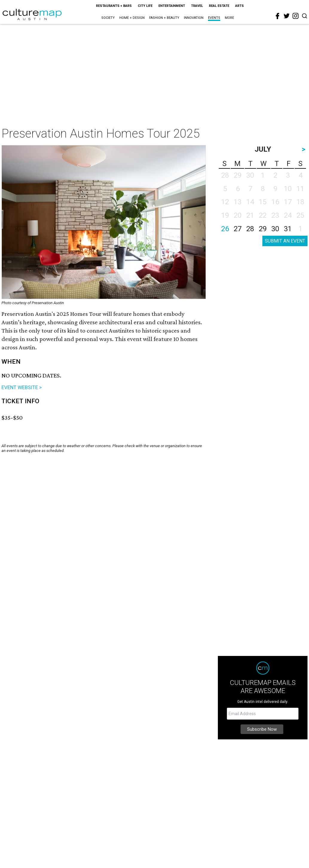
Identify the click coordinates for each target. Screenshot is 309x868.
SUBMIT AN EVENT (285, 241)
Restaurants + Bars (114, 6)
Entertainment (172, 6)
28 (250, 229)
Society (108, 18)
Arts (240, 6)
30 (275, 229)
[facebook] (278, 16)
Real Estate (219, 6)
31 (288, 229)
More (229, 18)
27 (238, 229)
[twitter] (287, 16)
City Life (145, 6)
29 (263, 229)
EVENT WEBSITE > (22, 387)
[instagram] (296, 16)
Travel (197, 6)
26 (225, 229)
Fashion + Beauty (164, 18)
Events (214, 18)
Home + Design (132, 18)
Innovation (194, 18)
